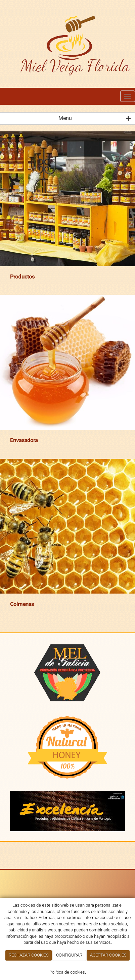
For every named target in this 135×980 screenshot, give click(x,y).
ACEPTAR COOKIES (108, 955)
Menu (95, 118)
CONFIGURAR (69, 955)
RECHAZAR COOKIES (29, 955)
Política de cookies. (68, 972)
